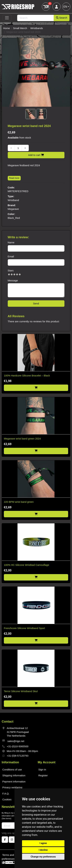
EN (65, 7)
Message (13, 280)
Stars (11, 270)
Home (7, 28)
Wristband (13, 200)
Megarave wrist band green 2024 (22, 439)
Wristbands (37, 28)
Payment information (14, 782)
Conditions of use (12, 769)
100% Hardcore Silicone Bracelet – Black (27, 375)
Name (11, 242)
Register (43, 775)
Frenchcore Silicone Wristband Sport (24, 628)
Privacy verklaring (12, 787)
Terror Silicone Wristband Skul (21, 691)
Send (36, 303)
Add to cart (36, 155)
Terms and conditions (14, 855)
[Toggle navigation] (7, 18)
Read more (14, 178)
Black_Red (14, 218)
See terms (7, 818)
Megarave (13, 209)
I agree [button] (43, 843)
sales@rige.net (16, 741)
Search (62, 18)
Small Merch (20, 28)
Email (11, 256)
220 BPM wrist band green (19, 502)
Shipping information (14, 775)
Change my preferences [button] (43, 857)
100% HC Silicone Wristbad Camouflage (26, 565)
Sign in (42, 769)
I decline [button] (43, 850)
